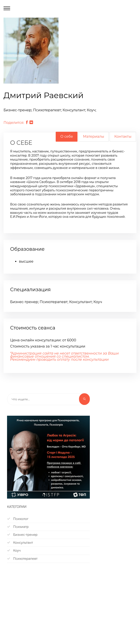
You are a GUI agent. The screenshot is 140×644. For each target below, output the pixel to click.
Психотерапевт (22, 559)
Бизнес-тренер (22, 535)
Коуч (14, 551)
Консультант (20, 543)
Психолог (18, 519)
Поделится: (14, 123)
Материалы (94, 136)
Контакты (123, 136)
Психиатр (18, 527)
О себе (67, 136)
